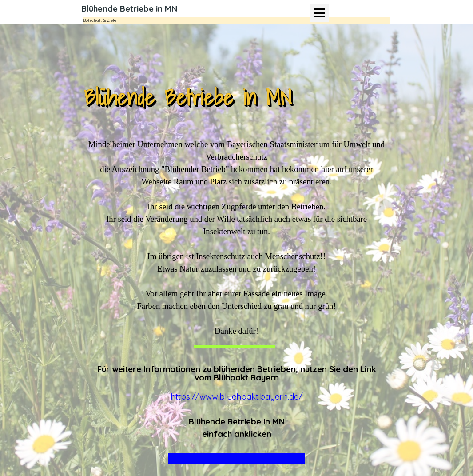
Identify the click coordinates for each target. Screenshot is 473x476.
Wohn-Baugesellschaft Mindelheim (237, 459)
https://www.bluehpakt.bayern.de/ (237, 396)
